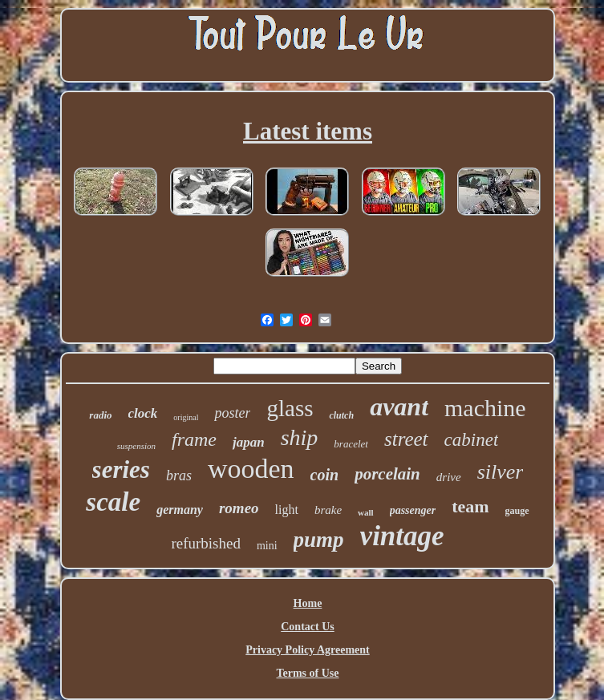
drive (449, 477)
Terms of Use (307, 673)
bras (179, 475)
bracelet (351, 444)
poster (232, 413)
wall (366, 512)
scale (113, 502)
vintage (402, 536)
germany (180, 510)
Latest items (308, 131)
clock (143, 413)
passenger (413, 510)
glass (290, 408)
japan (249, 442)
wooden (251, 469)
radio (100, 415)
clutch (341, 415)
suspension (136, 446)
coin (325, 475)
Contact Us (308, 627)
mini (267, 546)
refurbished (206, 543)
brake (328, 510)
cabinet (472, 440)
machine (485, 408)
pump (319, 540)
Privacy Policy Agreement (307, 650)
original (186, 417)
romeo (239, 508)
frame (194, 439)
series (121, 469)
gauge (517, 511)
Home (308, 603)
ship (300, 437)
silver (501, 472)
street (406, 439)
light (287, 510)
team (470, 506)
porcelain (387, 474)
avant (399, 407)
